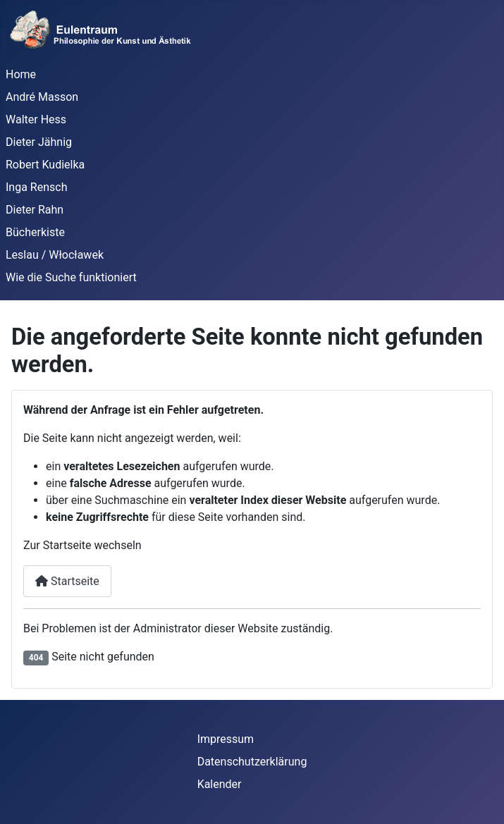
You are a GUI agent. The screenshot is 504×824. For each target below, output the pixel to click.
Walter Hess (36, 119)
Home (21, 74)
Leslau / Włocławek (55, 255)
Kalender (220, 784)
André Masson (42, 97)
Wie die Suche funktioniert (71, 277)
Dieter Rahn (35, 210)
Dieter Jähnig (39, 142)
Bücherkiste (35, 232)
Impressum (226, 739)
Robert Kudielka (45, 165)
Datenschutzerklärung (252, 762)
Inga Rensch (36, 187)
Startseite (67, 581)
